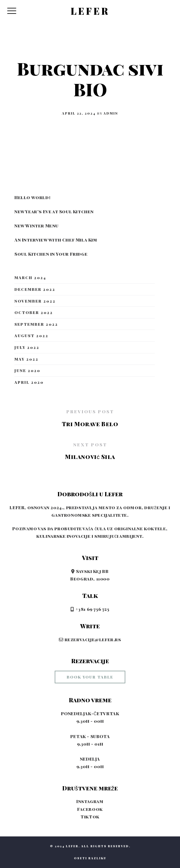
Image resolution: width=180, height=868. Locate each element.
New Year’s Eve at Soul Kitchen (54, 211)
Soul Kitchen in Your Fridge (51, 254)
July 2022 (27, 347)
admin (111, 113)
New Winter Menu (37, 226)
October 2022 (34, 312)
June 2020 (27, 370)
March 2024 (30, 277)
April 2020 (29, 382)
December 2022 (35, 289)
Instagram (90, 801)
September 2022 (36, 324)
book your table (90, 677)
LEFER (90, 11)
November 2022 (35, 301)
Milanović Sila (90, 457)
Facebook (90, 809)
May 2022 (26, 359)
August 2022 (31, 336)
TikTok (90, 817)
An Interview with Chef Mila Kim (56, 240)
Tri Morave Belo (90, 424)
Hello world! (32, 197)
